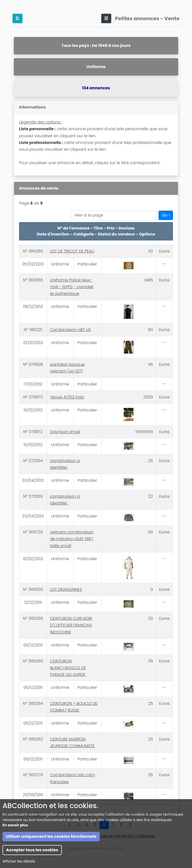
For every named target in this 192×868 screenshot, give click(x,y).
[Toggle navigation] (106, 18)
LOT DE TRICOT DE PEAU (72, 251)
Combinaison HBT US (70, 330)
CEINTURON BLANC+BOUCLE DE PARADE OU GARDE (68, 668)
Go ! (166, 215)
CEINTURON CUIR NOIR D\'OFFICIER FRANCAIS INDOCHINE (71, 625)
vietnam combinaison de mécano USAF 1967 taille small (72, 539)
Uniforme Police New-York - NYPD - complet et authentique (72, 287)
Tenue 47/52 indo (67, 397)
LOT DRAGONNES (66, 589)
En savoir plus (15, 850)
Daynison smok (65, 432)
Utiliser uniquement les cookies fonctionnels (51, 861)
